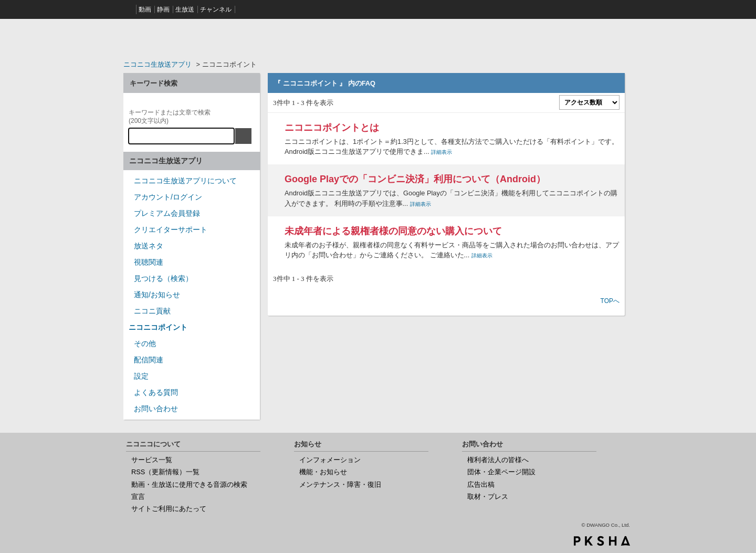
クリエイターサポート (171, 229)
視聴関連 (149, 262)
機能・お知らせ (323, 472)
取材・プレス (488, 497)
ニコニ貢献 (152, 311)
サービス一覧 (152, 460)
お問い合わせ (156, 409)
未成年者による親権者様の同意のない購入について (393, 231)
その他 (145, 343)
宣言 (138, 497)
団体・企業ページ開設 (501, 472)
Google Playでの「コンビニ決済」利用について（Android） (415, 179)
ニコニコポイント (158, 327)
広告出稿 (481, 484)
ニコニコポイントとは (332, 128)
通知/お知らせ (157, 295)
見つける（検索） (163, 278)
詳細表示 (442, 152)
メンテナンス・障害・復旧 (340, 484)
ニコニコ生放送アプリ (157, 64)
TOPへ (610, 301)
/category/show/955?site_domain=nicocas (129, 314)
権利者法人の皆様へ (498, 460)
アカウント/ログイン (168, 197)
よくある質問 (156, 392)
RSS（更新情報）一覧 (165, 472)
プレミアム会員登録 (167, 213)
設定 (141, 376)
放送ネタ (149, 246)
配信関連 (149, 360)
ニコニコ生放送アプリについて (185, 181)
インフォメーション (330, 460)
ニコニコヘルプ (192, 39)
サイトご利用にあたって (169, 509)
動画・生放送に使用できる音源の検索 (189, 484)
